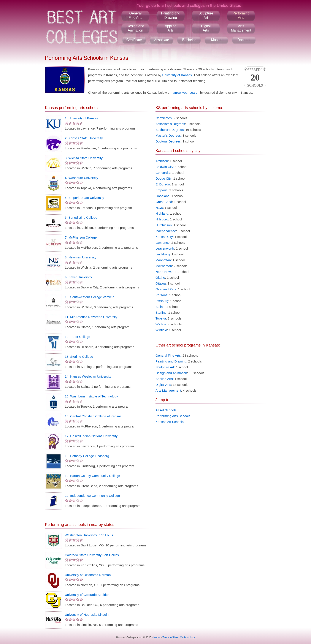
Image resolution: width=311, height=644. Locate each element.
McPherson (164, 266)
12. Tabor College (77, 337)
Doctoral (244, 40)
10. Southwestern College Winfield (90, 297)
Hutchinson (164, 225)
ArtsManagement (241, 28)
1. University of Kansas (81, 118)
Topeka (161, 318)
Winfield (161, 330)
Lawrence (163, 243)
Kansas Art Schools (170, 422)
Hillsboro (162, 219)
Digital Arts (163, 385)
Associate (161, 40)
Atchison (162, 161)
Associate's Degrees (170, 124)
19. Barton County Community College (92, 476)
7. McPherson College (81, 237)
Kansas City (164, 237)
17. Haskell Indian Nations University (91, 436)
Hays (159, 208)
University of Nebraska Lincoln (87, 615)
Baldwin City (164, 167)
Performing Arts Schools (173, 416)
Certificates (164, 118)
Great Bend (164, 202)
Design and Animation (171, 373)
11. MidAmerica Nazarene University (91, 317)
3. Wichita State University (84, 158)
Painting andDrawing (171, 15)
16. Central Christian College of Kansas (93, 416)
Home (157, 638)
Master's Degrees (168, 135)
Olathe (160, 278)
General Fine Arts (168, 355)
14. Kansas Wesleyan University (88, 376)
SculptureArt (206, 15)
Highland (162, 213)
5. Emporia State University (84, 198)
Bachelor (189, 40)
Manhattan (163, 260)
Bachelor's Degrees (170, 130)
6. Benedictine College (81, 218)
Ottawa (161, 283)
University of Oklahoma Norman (88, 575)
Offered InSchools (255, 78)
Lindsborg (163, 254)
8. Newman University (81, 257)
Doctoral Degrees (168, 141)
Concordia (163, 173)
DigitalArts (206, 28)
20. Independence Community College (92, 496)
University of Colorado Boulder (87, 595)
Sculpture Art (165, 367)
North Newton (165, 272)
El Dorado (163, 184)
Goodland (163, 196)
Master (217, 40)
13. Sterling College (79, 357)
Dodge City (163, 178)
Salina (160, 307)
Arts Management (168, 390)
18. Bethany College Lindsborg (87, 456)
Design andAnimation (136, 28)
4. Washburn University (82, 178)
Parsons (161, 295)
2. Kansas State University (84, 138)
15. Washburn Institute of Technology (91, 396)
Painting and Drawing (171, 361)
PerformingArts (241, 15)
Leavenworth (165, 248)
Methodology (187, 638)
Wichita (161, 324)
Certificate (134, 40)
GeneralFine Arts (135, 15)
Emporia (162, 190)
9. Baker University (78, 277)
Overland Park (166, 289)
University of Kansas (177, 75)
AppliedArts (171, 28)
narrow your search (185, 93)
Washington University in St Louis (89, 535)
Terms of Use (170, 638)
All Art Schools (166, 410)
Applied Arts (164, 379)
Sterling (161, 313)
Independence (166, 231)
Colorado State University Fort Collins (92, 555)
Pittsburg (162, 301)
